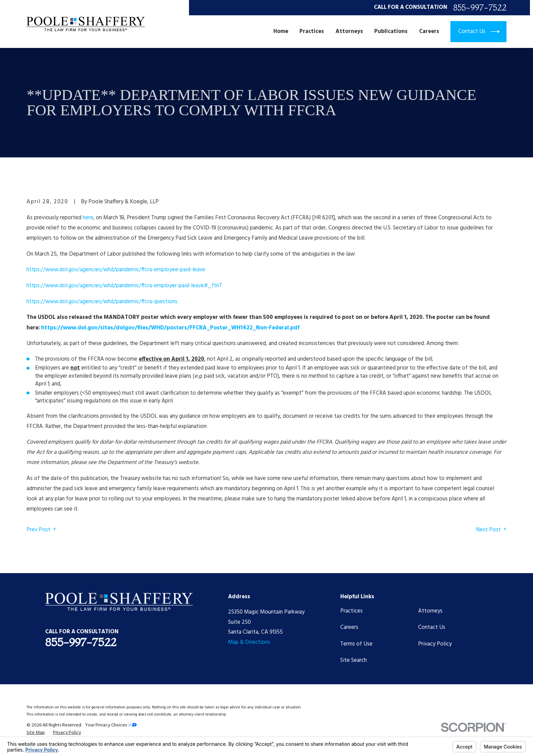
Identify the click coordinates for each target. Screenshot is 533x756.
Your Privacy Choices (111, 725)
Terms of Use (356, 644)
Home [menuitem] (281, 31)
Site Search (354, 660)
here (88, 218)
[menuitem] (36, 733)
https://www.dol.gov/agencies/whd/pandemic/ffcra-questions (102, 302)
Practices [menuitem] (312, 31)
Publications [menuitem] (391, 31)
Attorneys (430, 611)
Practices (351, 611)
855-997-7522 (480, 8)
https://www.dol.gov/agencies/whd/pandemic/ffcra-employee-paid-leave (116, 270)
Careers (349, 627)
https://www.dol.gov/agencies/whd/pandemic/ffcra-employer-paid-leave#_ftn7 (124, 286)
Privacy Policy (435, 644)
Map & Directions (249, 642)
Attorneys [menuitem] (349, 31)
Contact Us (432, 627)
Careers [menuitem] (429, 31)
